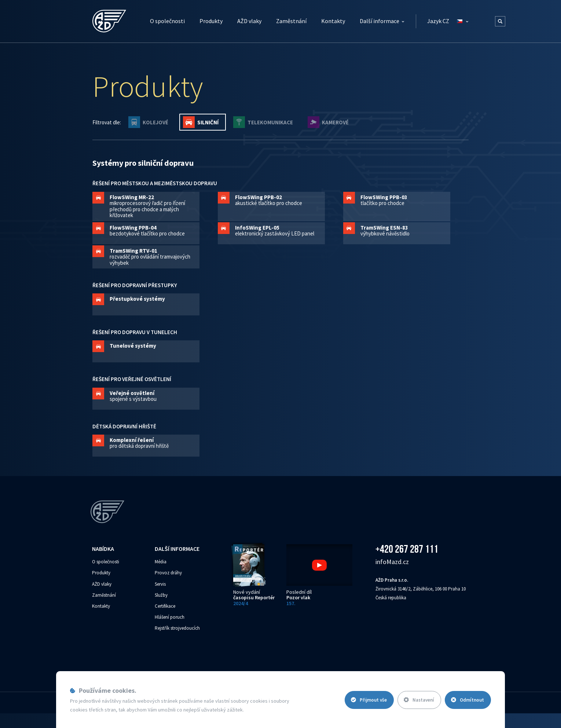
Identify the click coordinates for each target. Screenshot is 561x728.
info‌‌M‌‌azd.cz (392, 562)
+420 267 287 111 (407, 549)
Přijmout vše (369, 700)
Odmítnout (467, 700)
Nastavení (419, 700)
